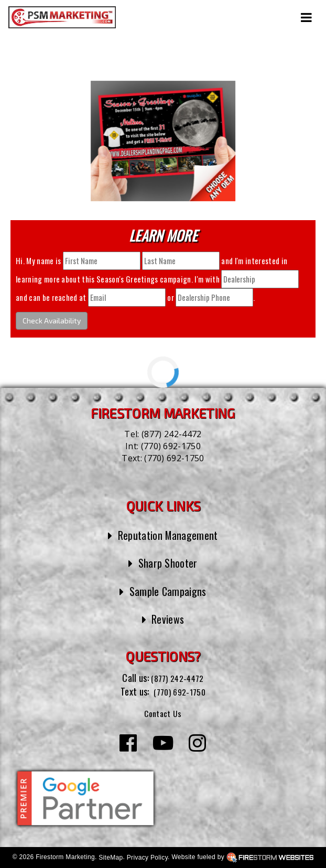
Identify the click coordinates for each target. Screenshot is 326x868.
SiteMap (111, 858)
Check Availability (52, 321)
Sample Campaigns (168, 591)
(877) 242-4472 (171, 434)
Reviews (168, 619)
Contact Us (163, 713)
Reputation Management (168, 535)
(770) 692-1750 (171, 446)
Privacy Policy (147, 858)
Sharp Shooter (168, 562)
